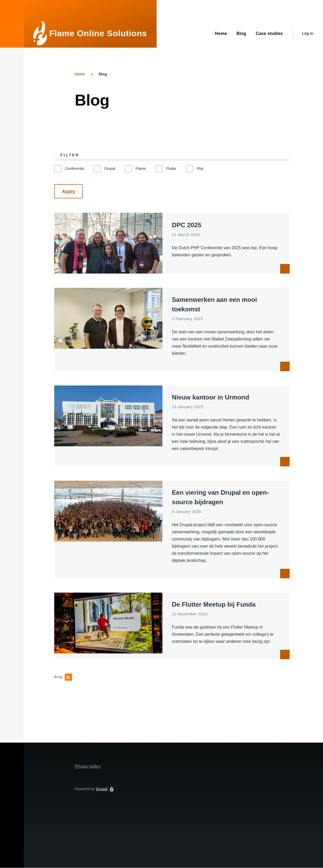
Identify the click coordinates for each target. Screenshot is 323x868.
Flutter (171, 169)
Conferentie (75, 169)
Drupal (110, 169)
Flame (141, 169)
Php (200, 169)
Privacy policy (88, 766)
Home (80, 74)
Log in (308, 33)
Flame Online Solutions (98, 33)
